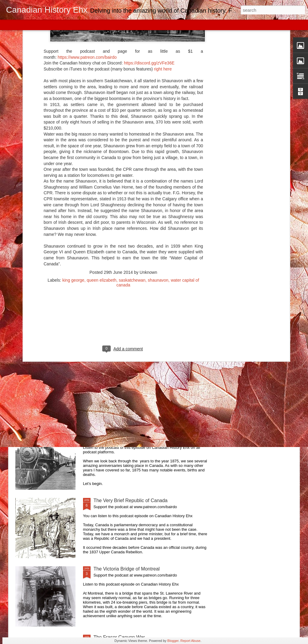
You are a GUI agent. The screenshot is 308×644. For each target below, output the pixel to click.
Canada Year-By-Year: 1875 (123, 432)
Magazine (49, 25)
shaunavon (158, 185)
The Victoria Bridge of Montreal (127, 569)
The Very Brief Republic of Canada (131, 500)
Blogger (173, 641)
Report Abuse (191, 641)
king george (73, 185)
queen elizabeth (102, 185)
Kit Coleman (107, 295)
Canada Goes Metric (116, 364)
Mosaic (69, 25)
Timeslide (129, 25)
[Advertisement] (123, 229)
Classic (10, 25)
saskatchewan (132, 185)
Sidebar (87, 25)
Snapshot (108, 25)
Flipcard (28, 25)
